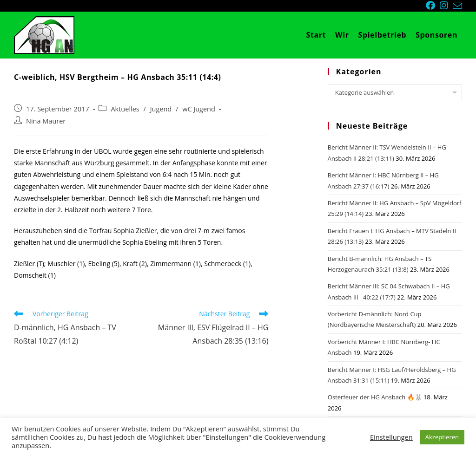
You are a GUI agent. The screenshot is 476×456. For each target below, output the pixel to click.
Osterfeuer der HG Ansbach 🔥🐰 (375, 397)
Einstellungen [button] (391, 437)
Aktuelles (125, 109)
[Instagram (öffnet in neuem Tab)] (446, 6)
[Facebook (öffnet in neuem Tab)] (433, 6)
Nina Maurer (46, 121)
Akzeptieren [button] (442, 437)
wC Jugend (199, 109)
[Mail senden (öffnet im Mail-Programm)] (457, 6)
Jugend (161, 109)
